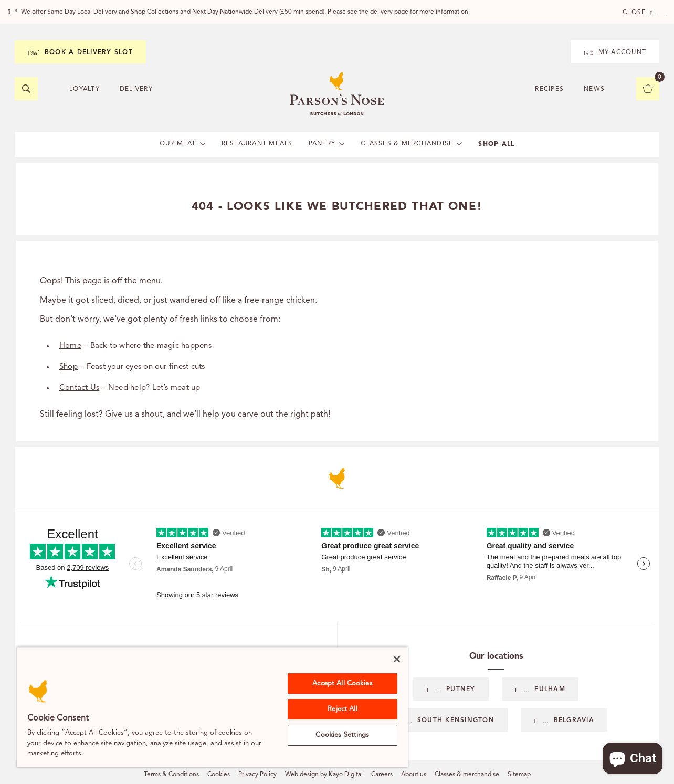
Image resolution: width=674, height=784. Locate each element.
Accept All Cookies (342, 684)
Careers (382, 775)
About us (414, 775)
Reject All (342, 709)
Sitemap (519, 775)
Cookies (219, 775)
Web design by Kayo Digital (324, 775)
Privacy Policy (257, 775)
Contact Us (79, 388)
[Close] (397, 659)
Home (70, 346)
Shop (69, 367)
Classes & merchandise (467, 775)
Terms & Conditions (171, 775)
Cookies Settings (342, 735)
